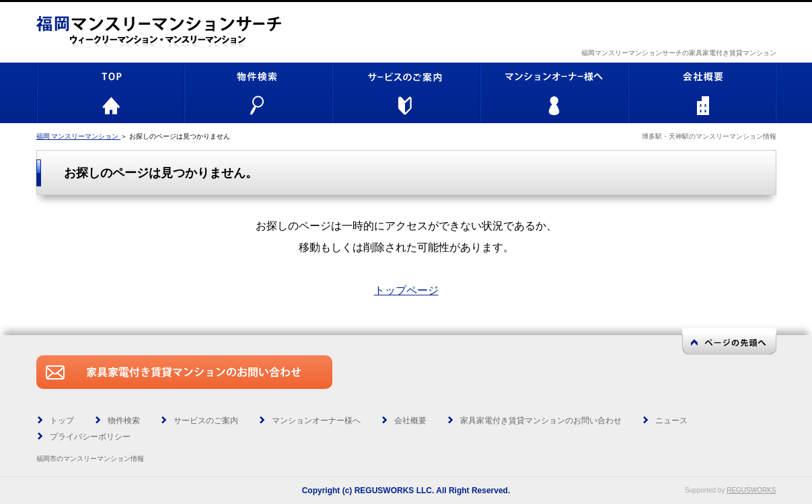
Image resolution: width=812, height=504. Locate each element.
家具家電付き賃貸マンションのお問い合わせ (541, 421)
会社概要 (410, 421)
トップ (62, 421)
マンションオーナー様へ (316, 421)
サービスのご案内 (206, 421)
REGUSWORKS (751, 490)
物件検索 (124, 421)
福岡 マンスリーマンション (79, 136)
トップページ (406, 290)
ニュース (671, 421)
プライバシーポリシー (90, 437)
